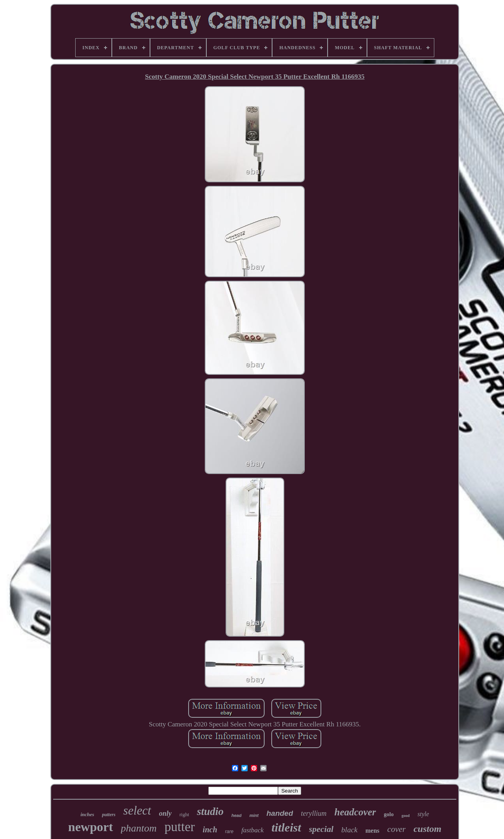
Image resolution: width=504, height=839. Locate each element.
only (165, 813)
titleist (286, 827)
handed (280, 813)
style (423, 814)
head (237, 815)
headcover (355, 812)
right (184, 814)
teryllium (314, 813)
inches (87, 814)
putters (109, 815)
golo (389, 814)
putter (180, 827)
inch (210, 830)
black (349, 830)
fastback (253, 830)
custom (427, 829)
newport (91, 827)
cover (397, 829)
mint (254, 815)
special (321, 829)
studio (210, 811)
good (406, 816)
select (137, 810)
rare (229, 832)
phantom (139, 828)
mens (372, 831)
